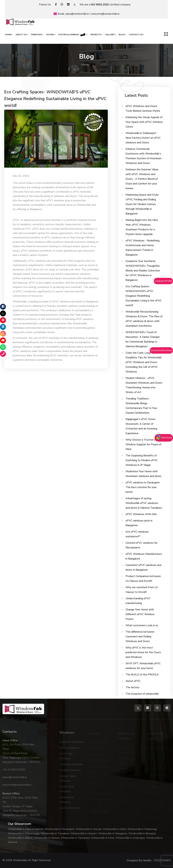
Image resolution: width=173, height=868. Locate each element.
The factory (132, 687)
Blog (122, 35)
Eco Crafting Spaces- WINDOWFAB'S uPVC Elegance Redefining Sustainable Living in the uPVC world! (55, 99)
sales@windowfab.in (77, 14)
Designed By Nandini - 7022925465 (149, 860)
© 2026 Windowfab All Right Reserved (27, 860)
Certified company (111, 5)
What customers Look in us (142, 625)
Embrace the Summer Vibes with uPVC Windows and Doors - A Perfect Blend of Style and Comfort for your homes (142, 179)
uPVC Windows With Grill (141, 514)
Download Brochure (161, 350)
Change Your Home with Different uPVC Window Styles (140, 614)
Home (8, 35)
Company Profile (163, 281)
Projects (96, 35)
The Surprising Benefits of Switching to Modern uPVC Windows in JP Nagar (142, 460)
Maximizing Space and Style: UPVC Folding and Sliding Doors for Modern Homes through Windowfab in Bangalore (142, 204)
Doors (50, 35)
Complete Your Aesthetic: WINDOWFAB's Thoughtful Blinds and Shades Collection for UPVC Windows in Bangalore (143, 271)
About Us (21, 35)
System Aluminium (72, 35)
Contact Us (136, 35)
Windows (36, 35)
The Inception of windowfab (142, 694)
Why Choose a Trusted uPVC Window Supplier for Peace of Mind (143, 444)
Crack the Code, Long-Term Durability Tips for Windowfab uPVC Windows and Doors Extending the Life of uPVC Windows (144, 362)
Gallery (110, 35)
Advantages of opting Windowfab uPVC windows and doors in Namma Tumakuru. (144, 503)
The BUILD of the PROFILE (142, 675)
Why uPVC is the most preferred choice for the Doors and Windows (143, 652)
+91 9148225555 (14, 771)
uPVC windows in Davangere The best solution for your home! (143, 487)
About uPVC (133, 681)
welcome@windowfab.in (105, 14)
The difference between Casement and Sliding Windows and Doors (140, 637)
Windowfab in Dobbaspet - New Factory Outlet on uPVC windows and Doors (143, 138)
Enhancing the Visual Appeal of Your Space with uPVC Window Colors (144, 122)
